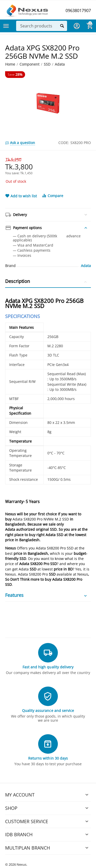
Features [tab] (47, 595)
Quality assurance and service (48, 711)
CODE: (64, 143)
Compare (52, 196)
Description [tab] (47, 281)
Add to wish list (21, 196)
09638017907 (78, 11)
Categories (6, 26)
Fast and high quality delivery (48, 667)
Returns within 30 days (48, 758)
